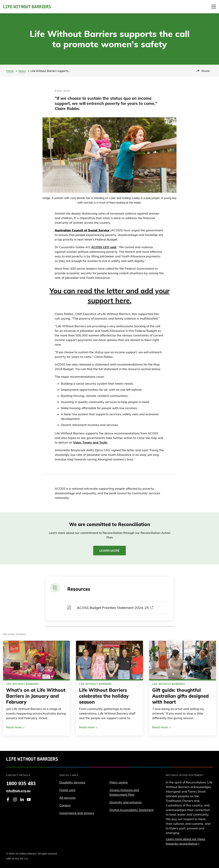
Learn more (109, 551)
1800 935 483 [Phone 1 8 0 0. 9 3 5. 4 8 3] (21, 783)
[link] (36, 688)
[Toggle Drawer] (214, 7)
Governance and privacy (77, 813)
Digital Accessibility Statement (132, 810)
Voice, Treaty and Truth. (90, 442)
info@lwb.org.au (18, 791)
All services (67, 798)
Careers (65, 805)
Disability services (72, 782)
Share (203, 71)
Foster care (67, 790)
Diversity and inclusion (126, 802)
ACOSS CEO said (104, 247)
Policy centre (119, 782)
